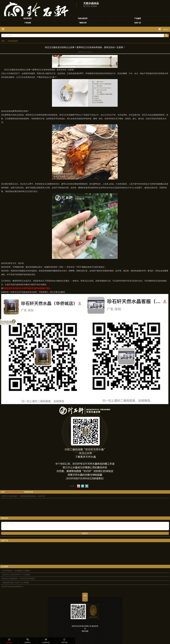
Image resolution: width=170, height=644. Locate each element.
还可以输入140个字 (85, 526)
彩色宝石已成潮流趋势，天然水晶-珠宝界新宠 (18, 579)
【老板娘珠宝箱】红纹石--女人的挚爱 (15, 583)
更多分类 (166, 29)
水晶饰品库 (46, 640)
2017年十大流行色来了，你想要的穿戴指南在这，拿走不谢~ (24, 496)
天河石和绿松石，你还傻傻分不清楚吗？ (16, 571)
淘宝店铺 (64, 640)
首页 (3, 41)
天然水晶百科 (13, 41)
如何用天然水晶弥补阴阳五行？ (13, 587)
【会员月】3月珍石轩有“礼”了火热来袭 (16, 575)
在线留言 (28, 640)
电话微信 (9, 640)
